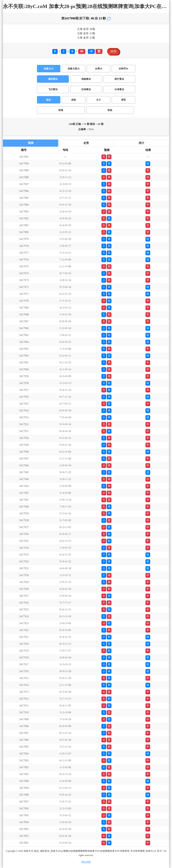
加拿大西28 (74, 69)
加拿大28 (49, 69)
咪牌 (113, 51)
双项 (61, 110)
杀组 (74, 100)
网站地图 (86, 862)
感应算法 (53, 79)
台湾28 (98, 69)
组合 (49, 100)
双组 (110, 110)
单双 (123, 100)
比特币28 (123, 69)
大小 (98, 100)
